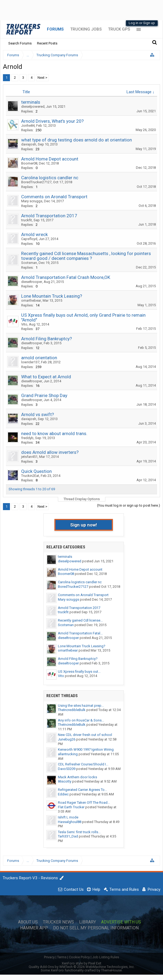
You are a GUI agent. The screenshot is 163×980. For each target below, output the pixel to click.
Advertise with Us (121, 922)
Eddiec (63, 794)
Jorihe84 (28, 126)
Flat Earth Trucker (71, 807)
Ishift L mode (68, 817)
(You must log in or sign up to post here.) (129, 505)
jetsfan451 (29, 457)
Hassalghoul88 (70, 822)
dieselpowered (33, 106)
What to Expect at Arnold (46, 377)
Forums (55, 29)
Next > (42, 78)
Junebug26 (67, 739)
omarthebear (31, 300)
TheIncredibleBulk (72, 710)
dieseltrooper (32, 282)
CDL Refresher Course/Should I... (83, 764)
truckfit (27, 220)
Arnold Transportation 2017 (49, 216)
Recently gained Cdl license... (80, 620)
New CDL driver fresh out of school (85, 735)
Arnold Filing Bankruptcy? (47, 339)
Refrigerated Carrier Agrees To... (82, 790)
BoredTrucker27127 (36, 182)
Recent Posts (47, 43)
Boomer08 (29, 163)
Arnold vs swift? (38, 414)
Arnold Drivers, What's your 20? (52, 121)
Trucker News (58, 922)
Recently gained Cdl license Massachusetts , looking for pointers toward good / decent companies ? (86, 256)
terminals (31, 102)
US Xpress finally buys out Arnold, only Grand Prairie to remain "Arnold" (83, 317)
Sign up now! (84, 525)
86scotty (65, 781)
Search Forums (20, 43)
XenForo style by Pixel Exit (81, 963)
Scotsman (29, 263)
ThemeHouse (111, 970)
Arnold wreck (34, 234)
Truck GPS (119, 29)
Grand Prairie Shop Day (44, 395)
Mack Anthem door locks (77, 777)
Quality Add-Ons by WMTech (82, 967)
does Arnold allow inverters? (50, 452)
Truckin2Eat (30, 476)
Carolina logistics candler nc (50, 178)
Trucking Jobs (86, 29)
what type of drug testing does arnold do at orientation (77, 140)
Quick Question (36, 471)
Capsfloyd (29, 239)
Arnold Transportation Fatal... (80, 633)
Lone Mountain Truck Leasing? (52, 296)
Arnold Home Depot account (50, 159)
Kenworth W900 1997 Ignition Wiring (86, 749)
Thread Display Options (82, 499)
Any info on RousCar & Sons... (81, 720)
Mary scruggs (32, 201)
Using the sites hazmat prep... (81, 706)
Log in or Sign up (142, 23)
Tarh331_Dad (68, 836)
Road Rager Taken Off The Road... (84, 803)
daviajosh (29, 144)
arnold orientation (39, 358)
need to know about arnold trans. (54, 433)
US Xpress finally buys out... (79, 672)
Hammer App (34, 928)
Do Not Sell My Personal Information (96, 928)
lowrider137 (30, 362)
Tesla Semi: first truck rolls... (79, 832)
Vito (24, 324)
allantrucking (68, 754)
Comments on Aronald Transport (54, 197)
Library (88, 922)
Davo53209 (67, 769)
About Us (28, 922)
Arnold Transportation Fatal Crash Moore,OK (66, 277)
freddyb (27, 438)
